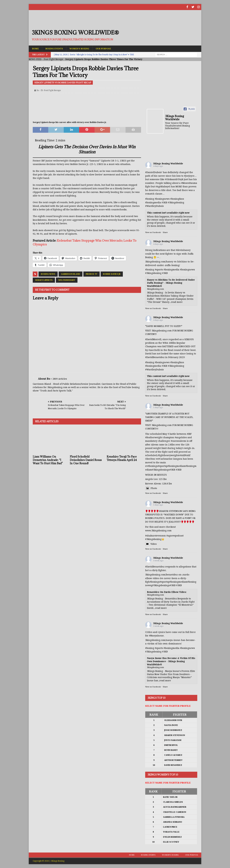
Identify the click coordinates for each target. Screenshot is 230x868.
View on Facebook (153, 232)
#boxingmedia (171, 269)
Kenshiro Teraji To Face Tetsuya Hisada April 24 (122, 458)
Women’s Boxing (83, 48)
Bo (38, 90)
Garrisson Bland (71, 274)
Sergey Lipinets (44, 280)
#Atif (182, 455)
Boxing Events (56, 48)
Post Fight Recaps (53, 59)
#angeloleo (181, 437)
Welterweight (67, 280)
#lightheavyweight (168, 455)
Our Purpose (109, 48)
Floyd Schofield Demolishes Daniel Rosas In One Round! (86, 460)
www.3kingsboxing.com (158, 530)
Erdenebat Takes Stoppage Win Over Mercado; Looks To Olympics (85, 242)
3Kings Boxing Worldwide (168, 163)
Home (36, 48)
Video (151, 544)
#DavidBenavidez (155, 357)
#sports (159, 269)
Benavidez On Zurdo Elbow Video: (167, 592)
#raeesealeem (178, 441)
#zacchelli (154, 350)
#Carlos (162, 459)
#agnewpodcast (175, 535)
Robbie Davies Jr (112, 274)
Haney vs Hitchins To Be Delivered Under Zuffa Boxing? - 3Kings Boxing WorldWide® (171, 283)
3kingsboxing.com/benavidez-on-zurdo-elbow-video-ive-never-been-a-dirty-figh (168, 578)
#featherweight (154, 437)
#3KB (164, 202)
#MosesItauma (189, 183)
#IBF (189, 434)
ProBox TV (92, 274)
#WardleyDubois (154, 206)
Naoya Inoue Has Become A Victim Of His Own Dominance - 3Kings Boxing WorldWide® (171, 661)
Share (165, 232)
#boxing (150, 199)
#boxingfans (177, 362)
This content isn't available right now (168, 212)
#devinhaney (183, 250)
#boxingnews (187, 269)
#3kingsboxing (176, 202)
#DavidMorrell (153, 339)
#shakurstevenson (155, 535)
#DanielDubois (153, 172)
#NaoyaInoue (156, 635)
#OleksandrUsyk (174, 179)
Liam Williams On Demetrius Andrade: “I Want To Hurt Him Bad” (48, 460)
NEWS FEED (35, 59)
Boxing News (48, 274)
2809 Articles (60, 379)
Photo (151, 488)
